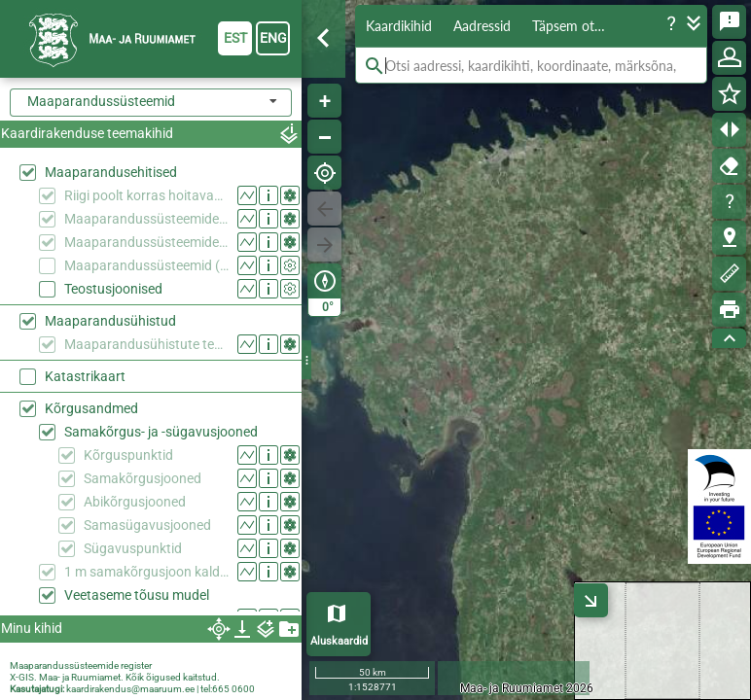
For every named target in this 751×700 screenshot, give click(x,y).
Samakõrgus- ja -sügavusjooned (161, 432)
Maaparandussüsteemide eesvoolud (146, 219)
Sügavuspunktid (133, 548)
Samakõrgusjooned (143, 478)
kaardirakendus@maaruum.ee (130, 689)
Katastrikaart (85, 376)
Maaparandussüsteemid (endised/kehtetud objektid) (146, 265)
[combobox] (151, 103)
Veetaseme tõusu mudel (137, 595)
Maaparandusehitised (111, 172)
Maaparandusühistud (110, 321)
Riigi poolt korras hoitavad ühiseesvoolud (146, 195)
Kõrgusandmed (91, 408)
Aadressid (482, 26)
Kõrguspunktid (128, 455)
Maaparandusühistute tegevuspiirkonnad (146, 344)
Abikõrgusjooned (135, 502)
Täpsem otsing (574, 26)
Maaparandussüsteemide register (81, 665)
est (235, 38)
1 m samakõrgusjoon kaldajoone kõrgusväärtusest (146, 572)
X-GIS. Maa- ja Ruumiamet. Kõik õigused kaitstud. (115, 677)
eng (273, 38)
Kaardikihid (399, 26)
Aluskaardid (339, 641)
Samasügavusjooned (147, 525)
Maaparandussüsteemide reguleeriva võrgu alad (146, 242)
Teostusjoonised (113, 289)
